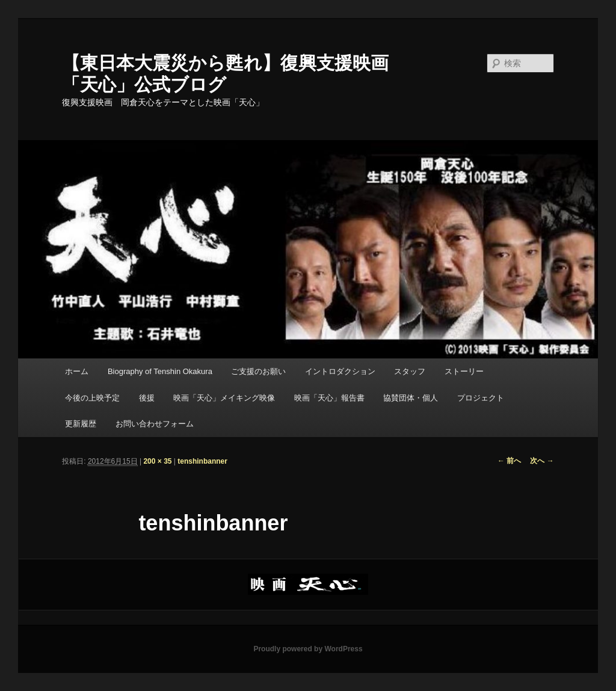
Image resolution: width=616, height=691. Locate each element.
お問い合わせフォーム (155, 424)
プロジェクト (481, 398)
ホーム (77, 371)
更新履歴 (81, 424)
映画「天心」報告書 (329, 398)
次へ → (542, 461)
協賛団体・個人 (411, 398)
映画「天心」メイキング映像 (224, 398)
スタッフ (410, 371)
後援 (147, 398)
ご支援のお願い (258, 371)
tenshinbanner (202, 461)
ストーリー (464, 371)
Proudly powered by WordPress (308, 649)
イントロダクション (340, 371)
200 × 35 (157, 461)
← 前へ (509, 461)
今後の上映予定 (92, 398)
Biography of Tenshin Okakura (160, 371)
